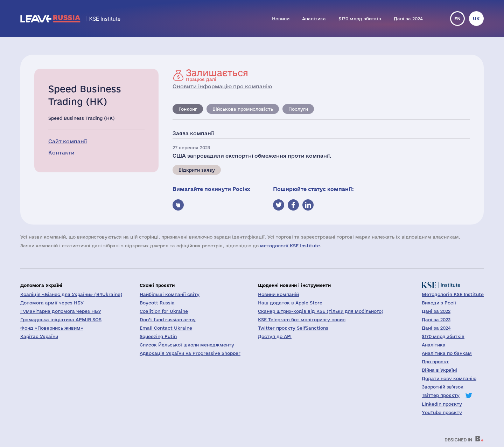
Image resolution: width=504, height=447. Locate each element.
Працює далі (217, 75)
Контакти (61, 153)
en (457, 19)
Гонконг (188, 109)
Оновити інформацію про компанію (222, 86)
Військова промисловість (243, 109)
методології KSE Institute (290, 246)
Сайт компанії (68, 141)
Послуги (298, 109)
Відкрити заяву (197, 170)
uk (476, 19)
